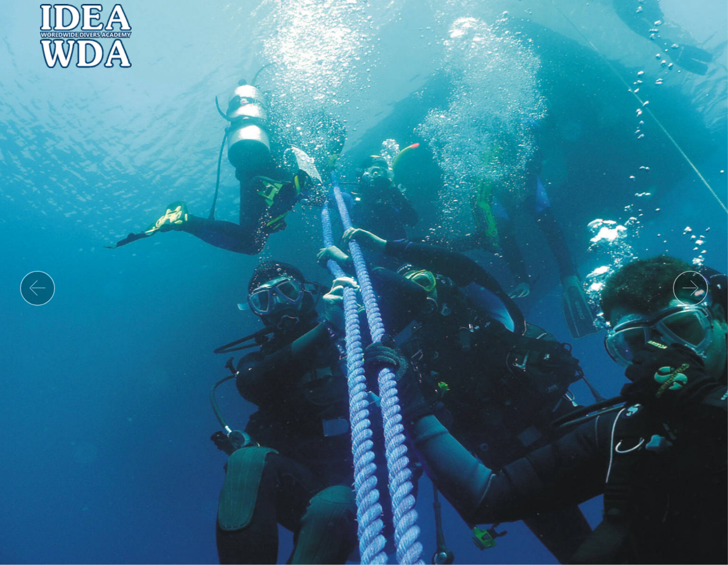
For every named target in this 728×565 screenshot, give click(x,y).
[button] (38, 288)
